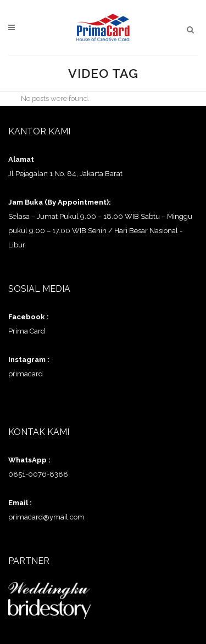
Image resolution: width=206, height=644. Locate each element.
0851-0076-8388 (38, 474)
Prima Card (27, 331)
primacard (26, 374)
